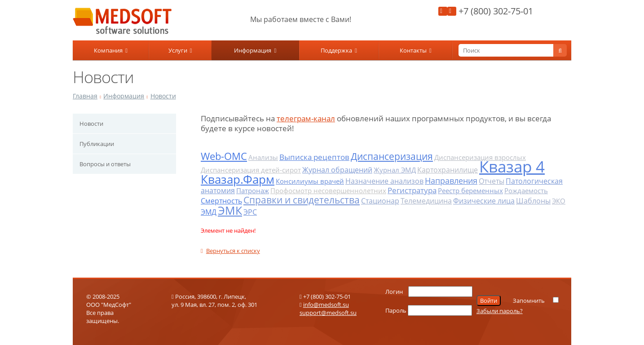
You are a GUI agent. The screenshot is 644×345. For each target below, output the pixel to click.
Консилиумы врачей (310, 181)
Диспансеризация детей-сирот (251, 170)
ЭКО (559, 201)
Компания (111, 50)
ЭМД (209, 212)
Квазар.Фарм (238, 179)
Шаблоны (533, 201)
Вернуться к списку (230, 251)
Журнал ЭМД (395, 170)
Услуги (180, 50)
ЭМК (230, 210)
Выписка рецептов (314, 157)
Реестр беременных (470, 190)
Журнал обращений (337, 170)
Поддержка (339, 50)
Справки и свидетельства (302, 200)
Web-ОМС (224, 156)
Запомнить (529, 301)
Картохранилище (448, 170)
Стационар (380, 201)
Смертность (221, 201)
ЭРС (250, 212)
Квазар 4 (512, 166)
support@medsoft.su (328, 313)
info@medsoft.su (326, 305)
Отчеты (492, 181)
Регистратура (412, 190)
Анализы (263, 157)
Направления (451, 181)
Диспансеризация (392, 156)
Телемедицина (426, 201)
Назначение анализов (384, 181)
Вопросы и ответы (105, 164)
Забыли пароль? (500, 311)
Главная (85, 96)
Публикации (97, 144)
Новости (163, 96)
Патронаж (253, 190)
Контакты (416, 50)
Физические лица (484, 201)
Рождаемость (526, 190)
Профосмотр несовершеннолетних (328, 190)
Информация (255, 50)
